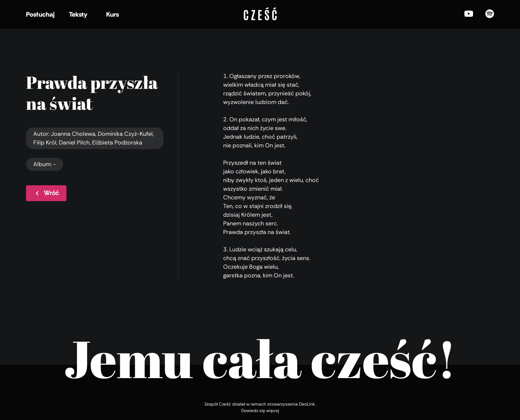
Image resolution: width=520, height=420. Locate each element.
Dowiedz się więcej (260, 411)
